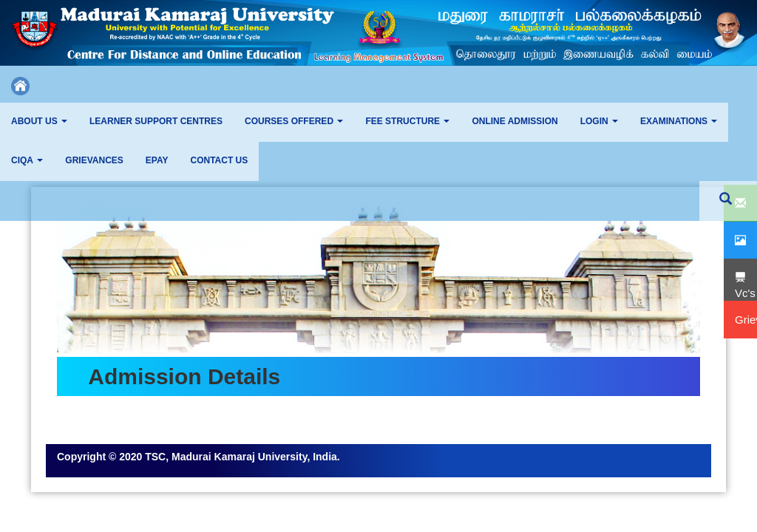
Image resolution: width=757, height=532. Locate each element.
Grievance (81, 437)
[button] (39, 122)
